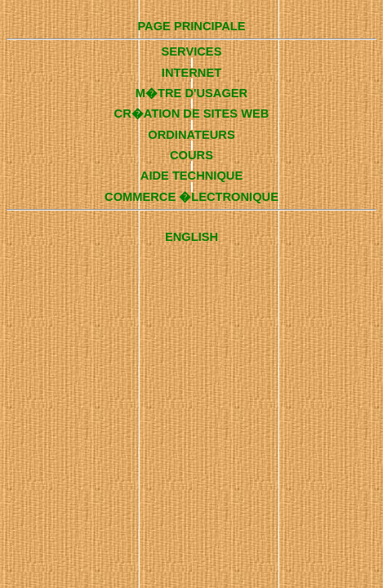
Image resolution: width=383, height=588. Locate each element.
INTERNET (191, 73)
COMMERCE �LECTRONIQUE (191, 197)
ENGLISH (191, 237)
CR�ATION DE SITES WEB (192, 114)
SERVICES (192, 51)
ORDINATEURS (191, 135)
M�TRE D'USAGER (191, 93)
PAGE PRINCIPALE (191, 26)
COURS (191, 155)
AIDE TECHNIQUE (191, 176)
